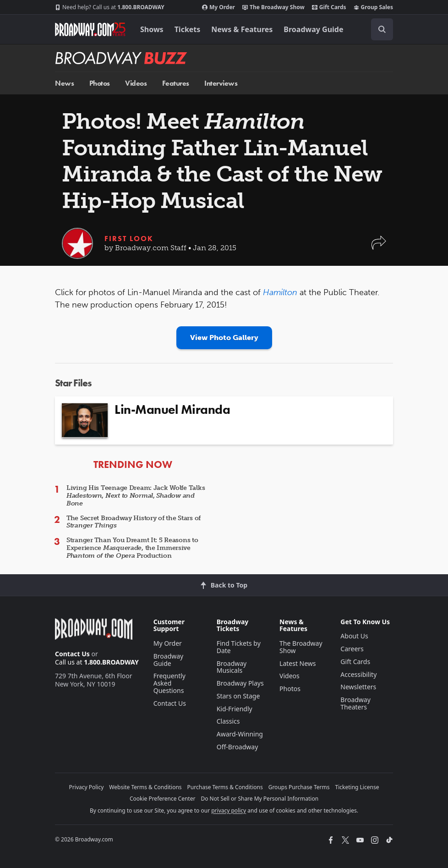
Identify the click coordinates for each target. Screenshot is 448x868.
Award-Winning (240, 734)
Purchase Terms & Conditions (225, 787)
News (64, 83)
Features (176, 83)
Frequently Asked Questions (169, 683)
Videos (136, 83)
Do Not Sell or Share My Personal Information (260, 799)
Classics (228, 721)
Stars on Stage (238, 696)
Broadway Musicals (232, 667)
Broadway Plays (240, 683)
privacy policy (229, 810)
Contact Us (72, 654)
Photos (100, 83)
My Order (219, 7)
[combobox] (378, 29)
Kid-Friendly (235, 709)
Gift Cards (329, 7)
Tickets (188, 29)
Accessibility (358, 674)
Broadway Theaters (355, 703)
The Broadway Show (273, 7)
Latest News (298, 663)
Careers (352, 649)
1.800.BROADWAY (110, 7)
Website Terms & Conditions (145, 787)
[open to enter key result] (382, 29)
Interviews (221, 83)
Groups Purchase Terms (299, 787)
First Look (129, 239)
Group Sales (373, 7)
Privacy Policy (87, 787)
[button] (379, 247)
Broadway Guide (313, 29)
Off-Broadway (238, 747)
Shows (152, 29)
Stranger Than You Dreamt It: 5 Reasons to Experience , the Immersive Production (132, 548)
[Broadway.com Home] (90, 29)
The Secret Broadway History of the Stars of (134, 522)
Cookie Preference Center (163, 799)
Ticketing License (357, 787)
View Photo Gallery (224, 338)
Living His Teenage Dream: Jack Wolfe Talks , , (136, 496)
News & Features (242, 29)
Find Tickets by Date (239, 647)
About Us (354, 636)
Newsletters (358, 687)
